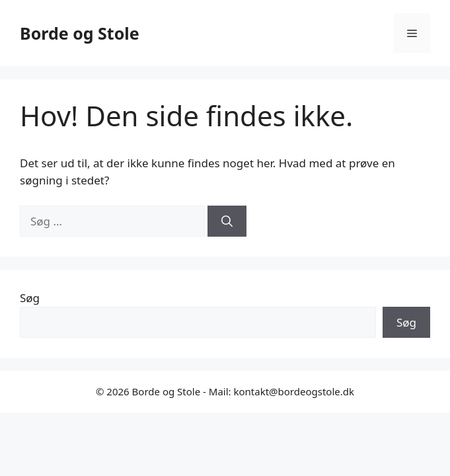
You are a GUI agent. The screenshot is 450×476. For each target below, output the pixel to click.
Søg (30, 298)
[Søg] (227, 221)
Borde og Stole (80, 33)
